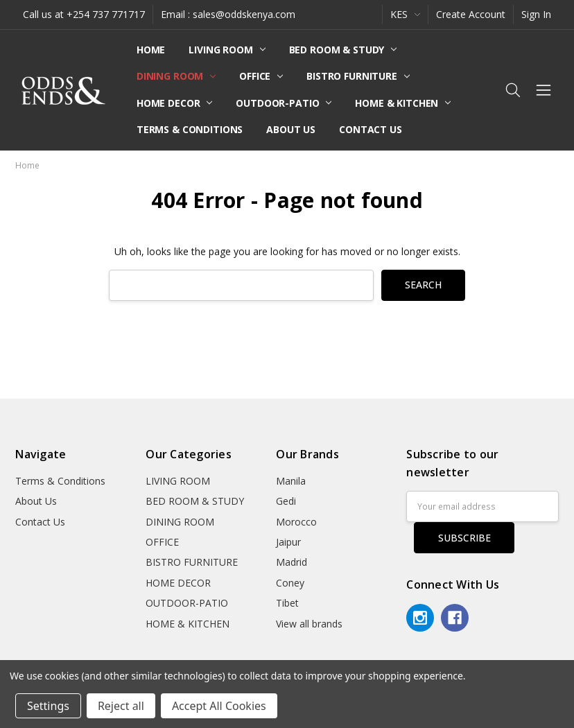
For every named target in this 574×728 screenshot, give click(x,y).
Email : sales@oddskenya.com (228, 14)
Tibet (287, 603)
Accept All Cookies (219, 706)
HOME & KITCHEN (403, 103)
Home (151, 50)
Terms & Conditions (190, 129)
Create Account (471, 14)
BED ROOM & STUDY (343, 50)
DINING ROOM (176, 76)
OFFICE (261, 76)
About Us (291, 129)
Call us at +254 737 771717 (84, 14)
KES (405, 14)
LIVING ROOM (227, 50)
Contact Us (371, 129)
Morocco (296, 522)
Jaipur (288, 542)
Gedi (286, 501)
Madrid (292, 562)
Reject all (121, 706)
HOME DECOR (174, 103)
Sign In (536, 14)
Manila (291, 481)
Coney (290, 583)
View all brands (309, 624)
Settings (48, 706)
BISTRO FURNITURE (358, 76)
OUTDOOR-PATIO (284, 103)
